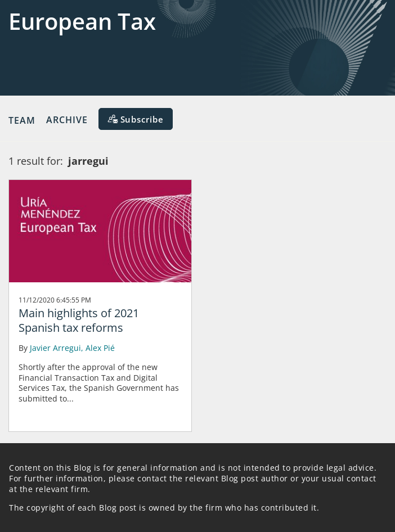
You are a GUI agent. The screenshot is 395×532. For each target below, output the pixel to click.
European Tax (82, 21)
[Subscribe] (136, 119)
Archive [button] (67, 120)
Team (22, 120)
